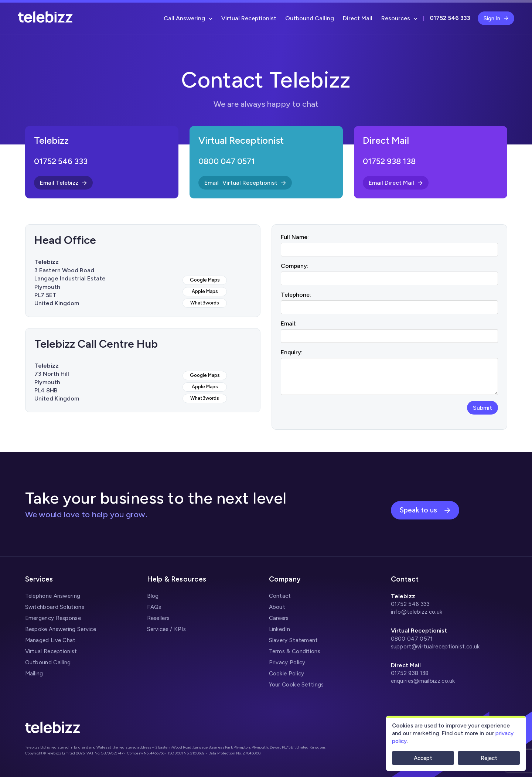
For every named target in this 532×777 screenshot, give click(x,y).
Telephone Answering (53, 596)
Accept (423, 758)
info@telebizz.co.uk (417, 612)
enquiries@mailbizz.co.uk (423, 681)
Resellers (158, 618)
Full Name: (295, 237)
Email (245, 183)
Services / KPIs (167, 629)
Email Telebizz (63, 183)
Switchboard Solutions (55, 607)
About (277, 607)
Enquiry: (292, 352)
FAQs (154, 607)
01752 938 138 (389, 161)
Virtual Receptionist (249, 18)
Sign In (496, 18)
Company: (295, 266)
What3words (205, 303)
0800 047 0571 (227, 161)
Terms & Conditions (295, 651)
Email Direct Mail (396, 183)
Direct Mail (358, 18)
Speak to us (425, 510)
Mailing (34, 674)
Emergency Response (53, 618)
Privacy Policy (287, 662)
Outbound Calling (310, 18)
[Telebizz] (45, 21)
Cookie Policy (287, 674)
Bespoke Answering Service (61, 629)
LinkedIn (279, 629)
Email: (289, 323)
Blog (153, 596)
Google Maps (205, 280)
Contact (280, 596)
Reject (489, 758)
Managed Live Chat (50, 640)
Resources (399, 18)
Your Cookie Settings (296, 685)
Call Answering (188, 18)
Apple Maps (205, 291)
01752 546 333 (61, 161)
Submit (482, 408)
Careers (279, 618)
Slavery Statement (294, 640)
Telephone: (296, 295)
